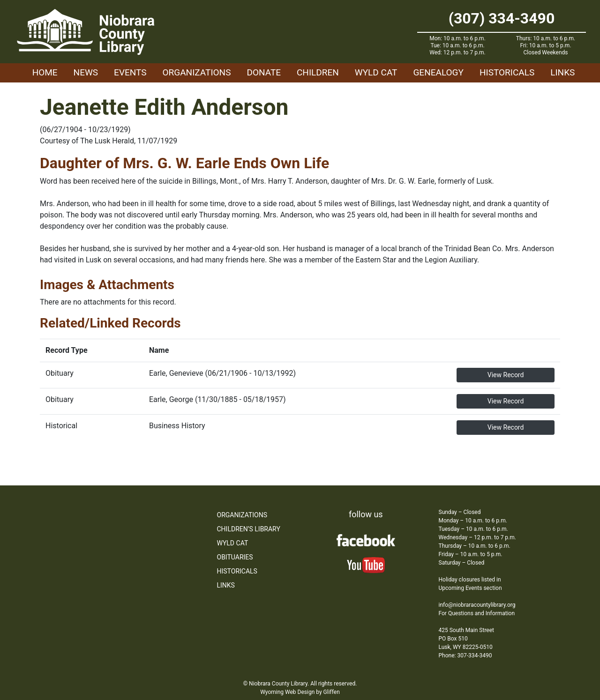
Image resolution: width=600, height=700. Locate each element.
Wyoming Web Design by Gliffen (300, 692)
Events (130, 72)
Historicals (507, 72)
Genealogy (438, 72)
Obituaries (235, 557)
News (86, 72)
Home (45, 72)
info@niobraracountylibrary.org (477, 605)
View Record (506, 375)
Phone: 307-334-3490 (465, 655)
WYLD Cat (376, 72)
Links (562, 72)
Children (318, 72)
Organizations (197, 72)
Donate (264, 72)
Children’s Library (249, 529)
